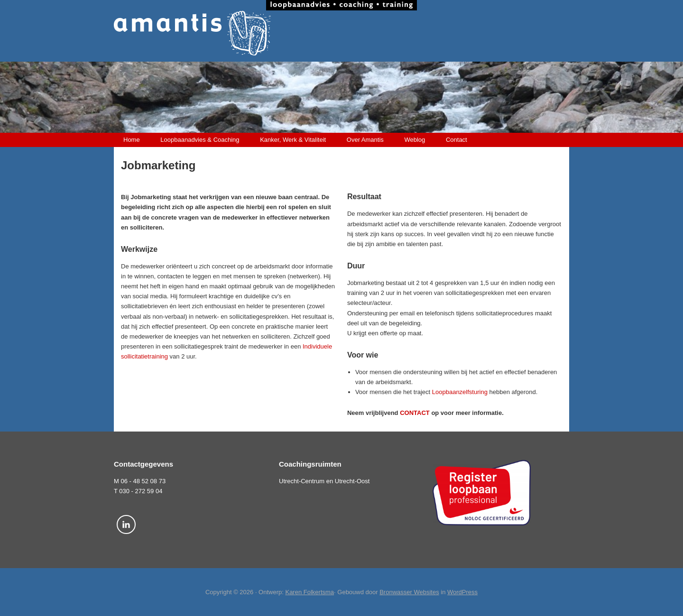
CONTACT (415, 413)
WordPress (462, 592)
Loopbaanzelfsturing (460, 392)
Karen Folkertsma (309, 592)
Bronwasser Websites (409, 592)
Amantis (341, 33)
